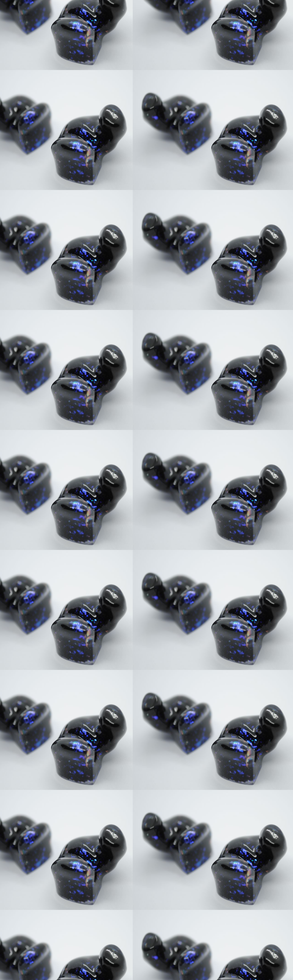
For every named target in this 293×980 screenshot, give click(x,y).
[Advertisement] (146, 32)
